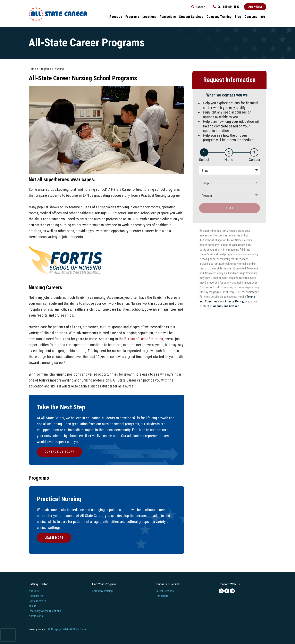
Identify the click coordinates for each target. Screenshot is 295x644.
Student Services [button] (191, 17)
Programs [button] (132, 17)
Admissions (36, 616)
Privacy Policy (37, 629)
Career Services (165, 591)
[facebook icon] (227, 591)
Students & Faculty (168, 584)
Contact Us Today (60, 452)
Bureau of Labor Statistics (144, 339)
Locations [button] (149, 17)
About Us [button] (116, 17)
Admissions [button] (168, 17)
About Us (34, 591)
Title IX (33, 606)
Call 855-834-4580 (226, 7)
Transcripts (162, 596)
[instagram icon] (232, 591)
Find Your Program (104, 584)
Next (229, 208)
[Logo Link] (58, 14)
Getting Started (39, 584)
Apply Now (255, 7)
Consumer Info (37, 601)
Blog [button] (238, 17)
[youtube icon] (221, 591)
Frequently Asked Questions (45, 611)
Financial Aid (36, 596)
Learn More (54, 538)
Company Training (102, 591)
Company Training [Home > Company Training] (219, 17)
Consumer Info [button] (255, 17)
